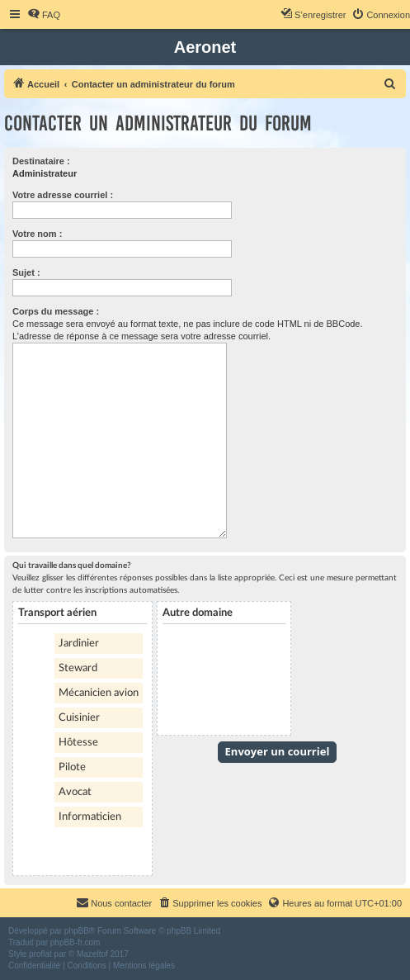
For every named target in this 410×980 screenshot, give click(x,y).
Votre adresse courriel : (63, 195)
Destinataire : (41, 161)
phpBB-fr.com (75, 942)
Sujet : (26, 272)
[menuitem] (44, 15)
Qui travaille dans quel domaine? (72, 566)
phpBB (77, 931)
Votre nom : (37, 234)
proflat (40, 954)
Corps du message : (56, 311)
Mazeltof (92, 954)
